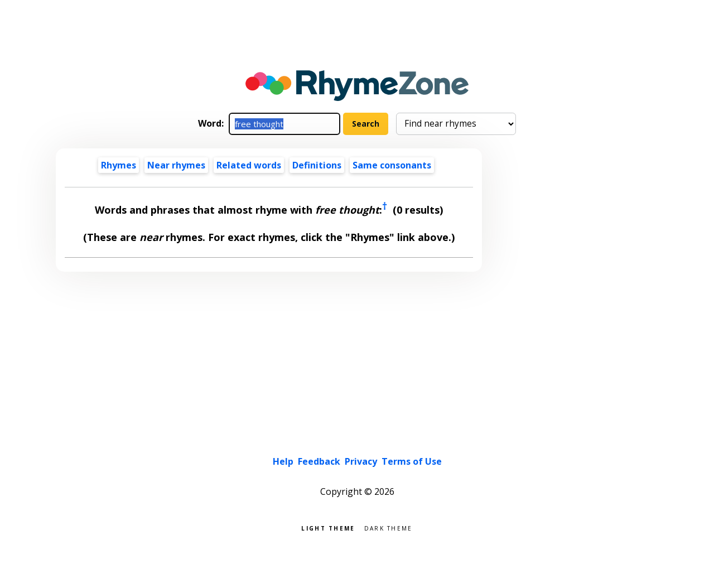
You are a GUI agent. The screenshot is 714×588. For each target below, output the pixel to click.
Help (283, 461)
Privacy (361, 461)
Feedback (319, 461)
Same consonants (392, 165)
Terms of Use (412, 461)
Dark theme (389, 527)
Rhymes (119, 165)
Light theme (328, 527)
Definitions (317, 165)
